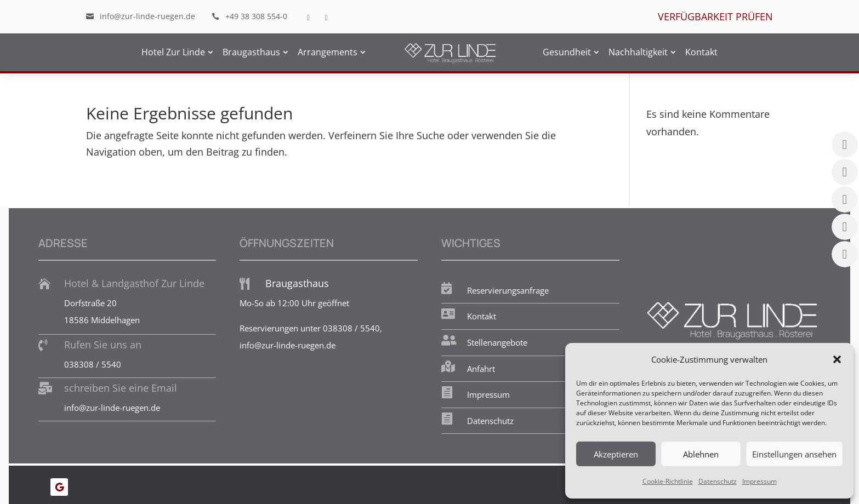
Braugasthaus (251, 52)
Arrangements (328, 52)
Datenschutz (718, 481)
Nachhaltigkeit (638, 52)
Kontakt (701, 52)
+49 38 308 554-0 (256, 16)
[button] (837, 359)
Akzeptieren (616, 454)
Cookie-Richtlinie (668, 481)
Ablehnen (701, 454)
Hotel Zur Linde (173, 52)
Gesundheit (567, 52)
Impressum (760, 481)
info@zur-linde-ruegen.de (147, 16)
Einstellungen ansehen (794, 454)
